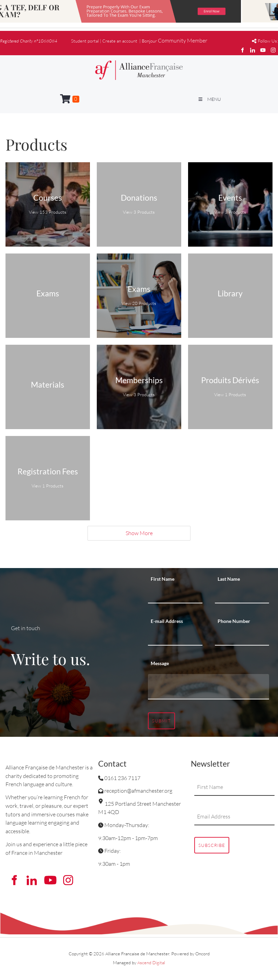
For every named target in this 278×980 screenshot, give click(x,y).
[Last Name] (242, 595)
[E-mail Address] (175, 637)
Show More (139, 533)
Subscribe (212, 845)
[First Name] (175, 595)
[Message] (208, 687)
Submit (161, 721)
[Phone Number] (242, 637)
